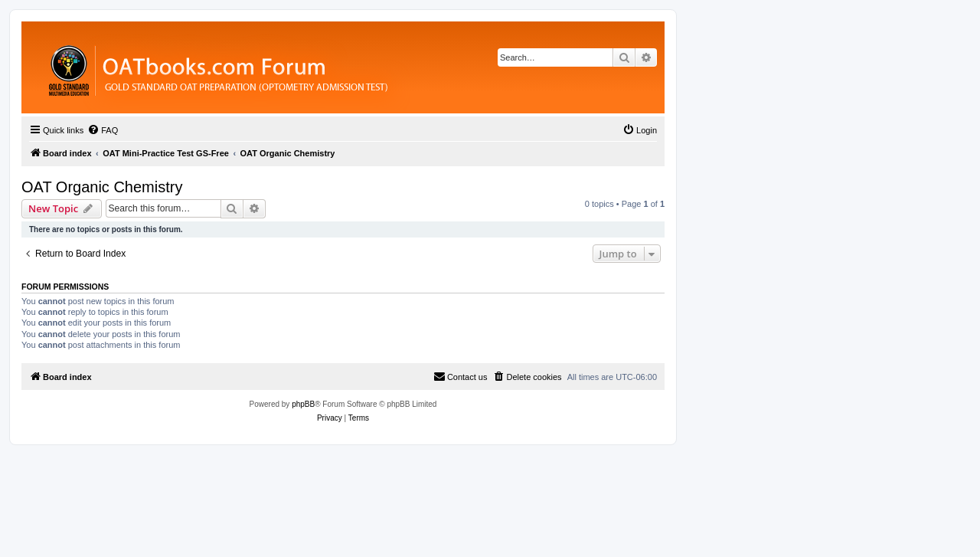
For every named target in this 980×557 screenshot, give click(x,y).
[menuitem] (103, 130)
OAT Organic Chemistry (102, 187)
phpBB (303, 404)
